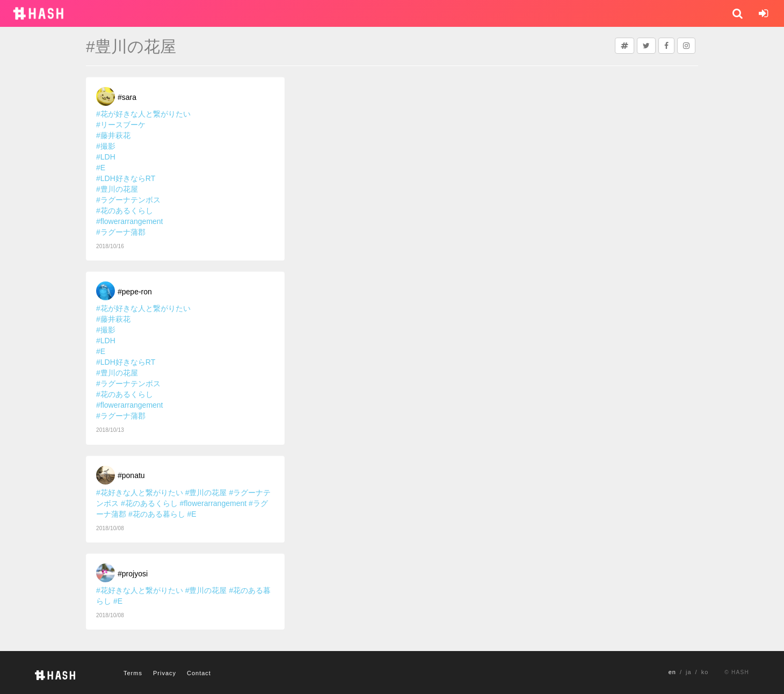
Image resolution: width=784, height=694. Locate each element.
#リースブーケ (121, 125)
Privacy (165, 673)
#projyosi (133, 574)
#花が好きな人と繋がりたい (143, 114)
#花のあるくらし (125, 211)
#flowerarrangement (130, 221)
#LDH (106, 157)
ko (705, 672)
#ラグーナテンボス (128, 200)
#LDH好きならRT (126, 178)
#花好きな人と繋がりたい (140, 493)
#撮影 (106, 146)
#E (101, 168)
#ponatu (131, 475)
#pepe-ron (135, 292)
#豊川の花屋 (117, 189)
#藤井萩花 (113, 135)
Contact (199, 673)
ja (689, 672)
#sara (127, 97)
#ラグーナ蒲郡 (121, 232)
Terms (133, 673)
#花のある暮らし (157, 514)
